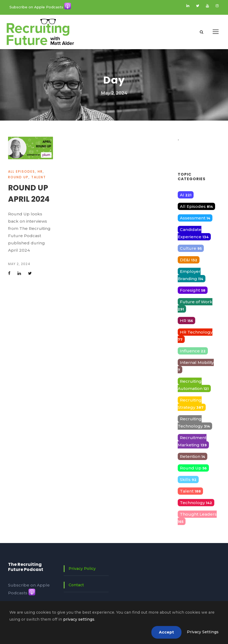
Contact (76, 585)
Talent (39, 177)
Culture (191, 248)
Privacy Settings (203, 632)
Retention (193, 456)
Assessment (195, 218)
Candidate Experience (193, 233)
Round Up (18, 177)
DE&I (189, 260)
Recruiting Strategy (191, 404)
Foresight (193, 290)
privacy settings (79, 619)
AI (186, 195)
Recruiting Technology (194, 422)
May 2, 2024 (19, 264)
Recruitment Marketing (192, 441)
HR (40, 171)
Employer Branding (190, 275)
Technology (196, 503)
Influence (193, 351)
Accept (166, 632)
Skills (188, 480)
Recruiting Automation (193, 385)
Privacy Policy (82, 569)
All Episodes (22, 171)
